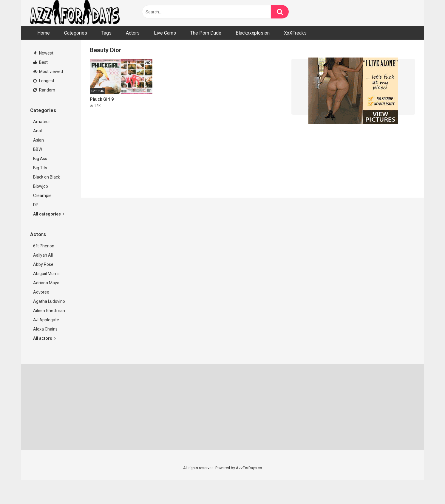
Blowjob (41, 186)
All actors (44, 338)
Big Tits (40, 168)
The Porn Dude (206, 33)
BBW (38, 149)
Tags (106, 33)
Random (44, 90)
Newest (44, 53)
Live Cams (165, 33)
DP (36, 205)
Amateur (42, 122)
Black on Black (47, 177)
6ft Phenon (44, 246)
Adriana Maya (46, 283)
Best (40, 62)
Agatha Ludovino (49, 301)
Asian (38, 140)
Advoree (41, 292)
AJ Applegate (46, 320)
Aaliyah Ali (43, 255)
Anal (37, 131)
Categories (76, 33)
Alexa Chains (45, 329)
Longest (44, 81)
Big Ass (40, 159)
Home (44, 33)
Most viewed (48, 72)
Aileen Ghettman (49, 311)
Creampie (42, 196)
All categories (49, 214)
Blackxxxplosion (253, 33)
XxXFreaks (295, 33)
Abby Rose (43, 264)
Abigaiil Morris (46, 274)
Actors (133, 33)
